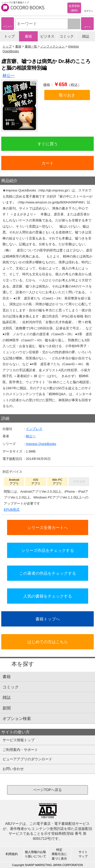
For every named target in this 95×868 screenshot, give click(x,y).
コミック (67, 36)
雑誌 (86, 36)
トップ (9, 36)
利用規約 (12, 854)
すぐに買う (48, 144)
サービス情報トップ (18, 740)
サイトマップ (83, 854)
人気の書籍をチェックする (48, 596)
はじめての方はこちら (48, 642)
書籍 (28, 36)
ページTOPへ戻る (48, 790)
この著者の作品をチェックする (48, 573)
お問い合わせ (13, 769)
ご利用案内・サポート (20, 750)
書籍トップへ (48, 619)
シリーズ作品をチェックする (48, 550)
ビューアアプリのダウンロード (27, 759)
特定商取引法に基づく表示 (59, 854)
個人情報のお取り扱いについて (35, 854)
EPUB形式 (12, 510)
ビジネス (47, 36)
